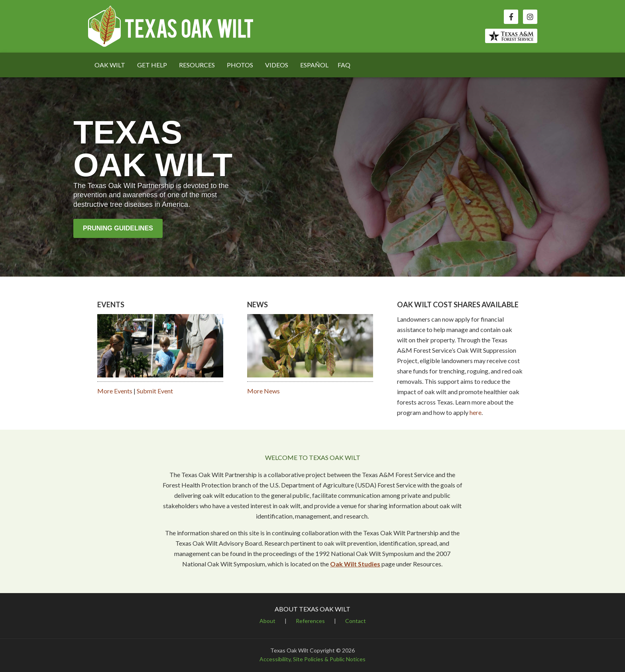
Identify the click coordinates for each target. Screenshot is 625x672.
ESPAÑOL (314, 65)
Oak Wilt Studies (355, 564)
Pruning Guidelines (118, 228)
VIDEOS (277, 65)
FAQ (344, 65)
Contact (356, 621)
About (267, 621)
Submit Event (155, 391)
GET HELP (152, 65)
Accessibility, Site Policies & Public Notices (312, 659)
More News (263, 391)
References (310, 621)
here (476, 412)
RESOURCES (197, 65)
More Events (115, 391)
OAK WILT (110, 65)
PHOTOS (240, 65)
